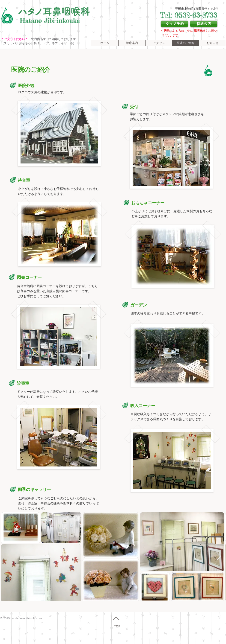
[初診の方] (204, 24)
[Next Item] (219, 557)
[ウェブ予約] (174, 24)
